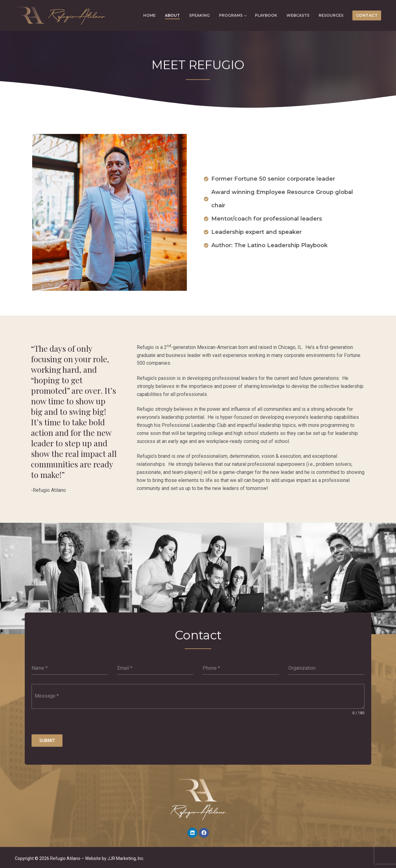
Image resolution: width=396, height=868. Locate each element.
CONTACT (367, 15)
